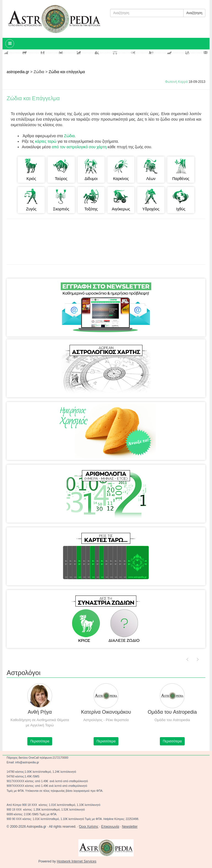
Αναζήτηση (194, 13)
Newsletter (130, 827)
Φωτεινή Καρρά (176, 82)
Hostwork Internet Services (77, 861)
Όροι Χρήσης (89, 827)
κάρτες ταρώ (46, 141)
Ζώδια (69, 136)
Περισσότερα (40, 741)
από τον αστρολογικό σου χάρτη (79, 147)
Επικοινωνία (110, 827)
